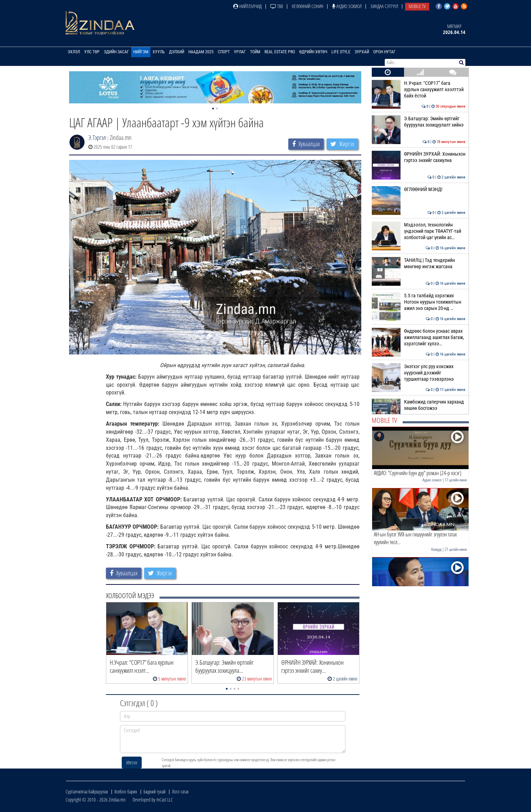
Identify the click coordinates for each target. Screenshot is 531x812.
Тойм (255, 52)
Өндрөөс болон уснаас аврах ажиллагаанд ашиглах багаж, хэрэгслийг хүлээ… (419, 337)
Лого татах (180, 791)
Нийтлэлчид (247, 6)
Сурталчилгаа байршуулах (87, 791)
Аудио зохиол (347, 6)
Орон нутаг (384, 52)
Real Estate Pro (280, 52)
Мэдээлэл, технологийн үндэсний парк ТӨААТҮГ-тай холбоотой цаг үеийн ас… (419, 231)
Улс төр (92, 52)
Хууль (159, 52)
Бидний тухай (154, 791)
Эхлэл (74, 52)
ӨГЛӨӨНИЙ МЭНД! (419, 189)
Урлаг (240, 52)
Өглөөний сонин (308, 6)
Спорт (224, 52)
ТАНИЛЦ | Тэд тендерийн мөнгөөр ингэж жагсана (419, 263)
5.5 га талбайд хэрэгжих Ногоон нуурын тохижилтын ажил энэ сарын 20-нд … (419, 302)
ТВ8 (277, 6)
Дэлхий (177, 52)
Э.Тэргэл (97, 137)
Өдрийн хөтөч (313, 52)
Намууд (436, 549)
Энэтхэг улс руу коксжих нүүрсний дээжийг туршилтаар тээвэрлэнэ (419, 373)
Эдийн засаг (116, 52)
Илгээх (132, 762)
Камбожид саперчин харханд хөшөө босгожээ (419, 405)
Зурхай (362, 52)
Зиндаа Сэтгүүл (384, 6)
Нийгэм (141, 52)
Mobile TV (417, 6)
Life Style (341, 52)
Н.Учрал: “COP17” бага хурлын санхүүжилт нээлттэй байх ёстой (419, 90)
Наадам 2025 (201, 52)
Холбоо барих (126, 791)
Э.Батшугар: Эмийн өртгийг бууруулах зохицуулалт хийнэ (419, 122)
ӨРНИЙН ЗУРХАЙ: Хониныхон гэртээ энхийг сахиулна (419, 157)
